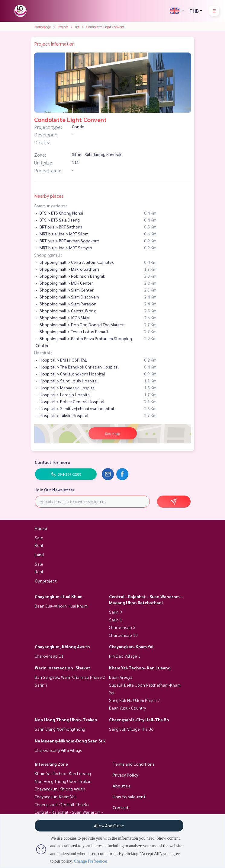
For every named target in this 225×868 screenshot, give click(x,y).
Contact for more (52, 462)
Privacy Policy (125, 775)
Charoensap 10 (123, 635)
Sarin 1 (116, 620)
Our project (46, 581)
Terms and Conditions (134, 764)
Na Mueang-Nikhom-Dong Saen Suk (70, 741)
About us (122, 786)
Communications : (51, 206)
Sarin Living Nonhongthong (60, 729)
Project (63, 27)
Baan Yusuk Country (127, 708)
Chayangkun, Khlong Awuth (62, 646)
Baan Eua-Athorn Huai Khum (61, 606)
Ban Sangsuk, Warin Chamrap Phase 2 (70, 677)
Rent (39, 545)
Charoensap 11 (49, 656)
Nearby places (49, 196)
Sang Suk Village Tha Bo (131, 729)
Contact (121, 807)
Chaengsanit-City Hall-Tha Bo (139, 720)
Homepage (43, 27)
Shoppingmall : (48, 255)
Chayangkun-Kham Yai (131, 646)
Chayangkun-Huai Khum (59, 596)
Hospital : (43, 353)
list (77, 27)
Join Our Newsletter (55, 490)
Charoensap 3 (122, 627)
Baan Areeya (121, 677)
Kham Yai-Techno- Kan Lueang (140, 668)
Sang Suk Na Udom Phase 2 (135, 700)
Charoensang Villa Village (59, 750)
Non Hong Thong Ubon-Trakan (66, 720)
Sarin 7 (41, 685)
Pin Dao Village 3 (125, 656)
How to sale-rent (129, 796)
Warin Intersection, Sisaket (63, 668)
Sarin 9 (116, 612)
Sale (39, 538)
